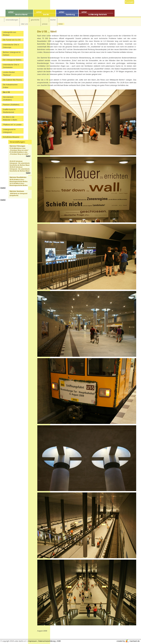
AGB (59, 641)
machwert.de (134, 641)
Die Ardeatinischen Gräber (10, 86)
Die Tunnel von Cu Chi (12, 40)
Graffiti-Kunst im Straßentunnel (9, 111)
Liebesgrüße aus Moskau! (9, 34)
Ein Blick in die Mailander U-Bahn (10, 118)
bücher (53, 20)
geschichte (35, 20)
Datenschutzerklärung (47, 641)
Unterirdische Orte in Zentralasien (11, 66)
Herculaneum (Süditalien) (8, 98)
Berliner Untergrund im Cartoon (12, 54)
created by (121, 641)
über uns (25, 24)
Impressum (32, 641)
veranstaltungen (12, 20)
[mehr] (28, 156)
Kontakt (129, 2)
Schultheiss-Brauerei (11, 137)
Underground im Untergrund (9, 131)
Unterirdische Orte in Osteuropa (11, 46)
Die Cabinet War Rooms (12, 80)
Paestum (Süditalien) (11, 105)
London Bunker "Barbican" (9, 74)
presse (45, 24)
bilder (61, 24)
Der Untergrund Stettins (12, 60)
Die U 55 (6, 92)
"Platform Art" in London (12, 125)
